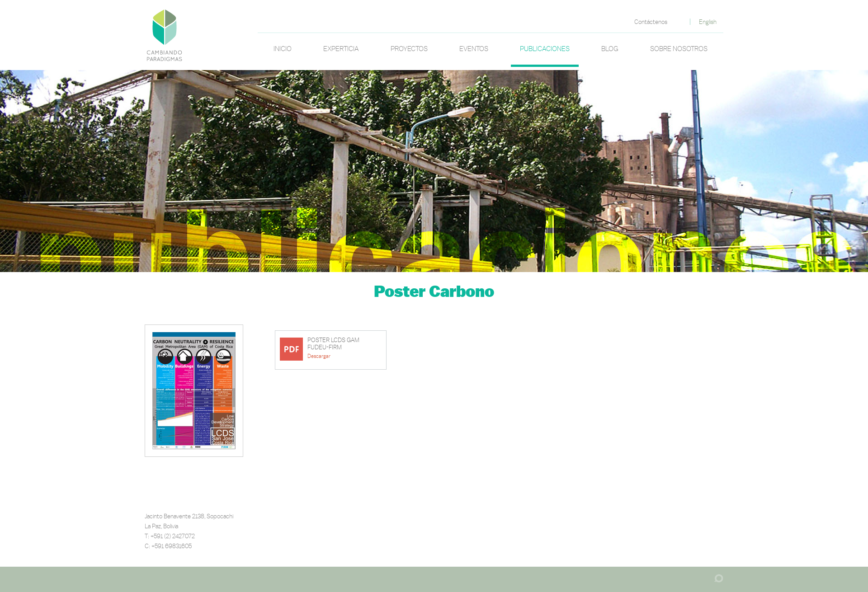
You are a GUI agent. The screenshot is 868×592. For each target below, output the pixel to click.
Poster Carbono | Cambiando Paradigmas (165, 34)
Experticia (341, 49)
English (708, 22)
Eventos (474, 49)
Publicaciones (545, 49)
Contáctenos (651, 22)
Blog (610, 49)
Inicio (283, 49)
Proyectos (409, 49)
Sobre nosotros (679, 49)
